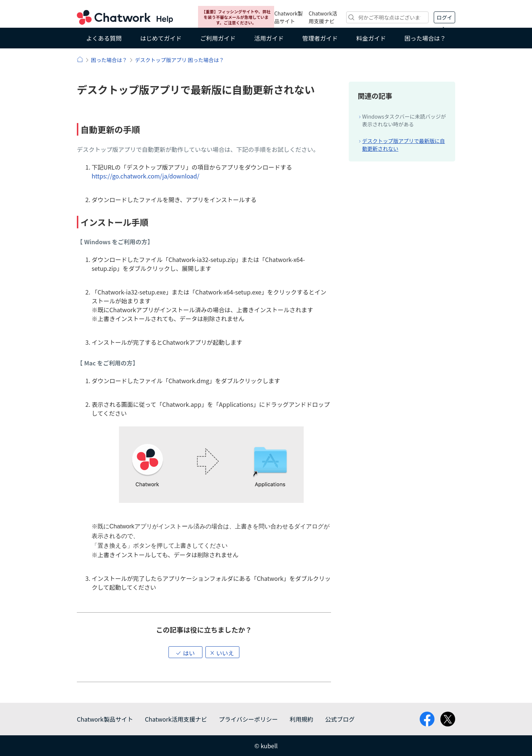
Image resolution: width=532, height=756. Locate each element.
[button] (185, 652)
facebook (427, 719)
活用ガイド (269, 38)
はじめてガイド (161, 38)
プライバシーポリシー (248, 719)
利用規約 (301, 719)
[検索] (387, 17)
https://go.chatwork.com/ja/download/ (146, 176)
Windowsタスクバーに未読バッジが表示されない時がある (404, 120)
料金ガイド (371, 38)
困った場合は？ (425, 38)
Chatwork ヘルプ (125, 17)
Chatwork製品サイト (288, 17)
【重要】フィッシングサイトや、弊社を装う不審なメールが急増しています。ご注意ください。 (236, 17)
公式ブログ (340, 719)
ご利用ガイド (218, 38)
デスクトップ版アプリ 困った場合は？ (179, 60)
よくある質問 (104, 38)
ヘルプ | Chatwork (80, 59)
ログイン (444, 18)
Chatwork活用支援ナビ (323, 17)
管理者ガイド (320, 38)
